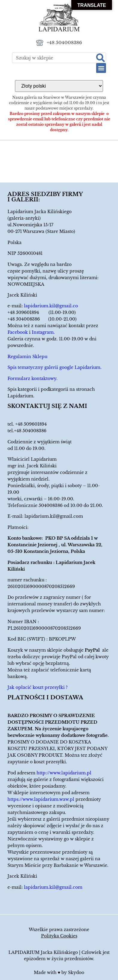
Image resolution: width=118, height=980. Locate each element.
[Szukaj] (100, 58)
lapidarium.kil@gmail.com (54, 516)
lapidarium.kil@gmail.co (51, 306)
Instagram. (43, 332)
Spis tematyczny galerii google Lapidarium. (55, 367)
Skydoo (76, 972)
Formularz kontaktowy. (32, 378)
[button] (101, 68)
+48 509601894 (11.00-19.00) (42, 312)
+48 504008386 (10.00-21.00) (42, 319)
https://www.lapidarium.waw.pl (41, 799)
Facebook (18, 332)
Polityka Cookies (59, 936)
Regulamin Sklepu (27, 357)
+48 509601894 (31, 424)
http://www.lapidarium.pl (64, 773)
